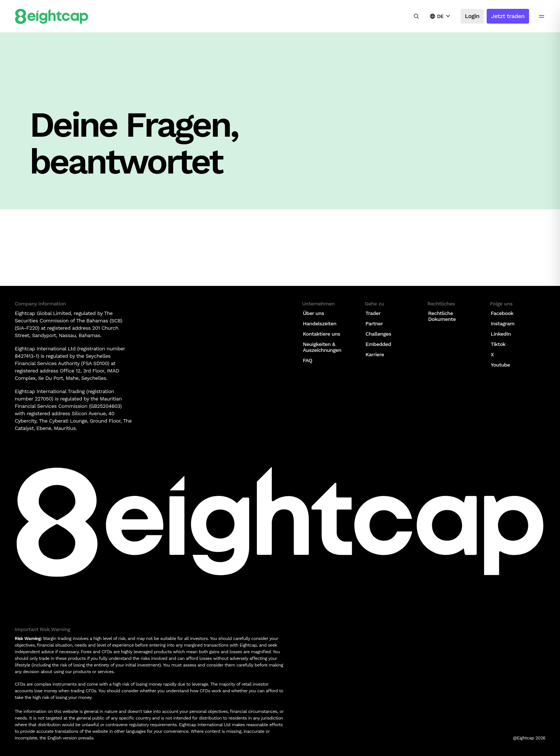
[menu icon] (542, 16)
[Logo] (52, 16)
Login (472, 16)
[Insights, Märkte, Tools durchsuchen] (416, 16)
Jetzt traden (508, 16)
